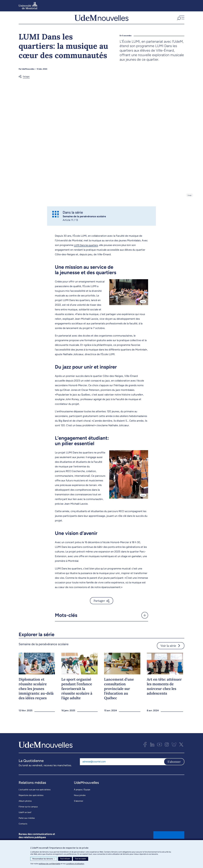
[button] (180, 21)
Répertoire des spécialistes (31, 801)
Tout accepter (81, 859)
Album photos (25, 807)
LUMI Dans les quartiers (87, 251)
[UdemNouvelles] (102, 21)
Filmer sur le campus (28, 812)
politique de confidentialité (49, 864)
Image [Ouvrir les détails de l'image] (189, 201)
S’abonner (79, 807)
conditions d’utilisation (75, 864)
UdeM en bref (25, 818)
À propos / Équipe (82, 795)
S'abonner (174, 768)
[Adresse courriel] (122, 768)
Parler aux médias (27, 824)
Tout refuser (65, 859)
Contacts (23, 830)
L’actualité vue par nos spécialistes (35, 795)
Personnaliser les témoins (44, 859)
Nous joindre (80, 801)
